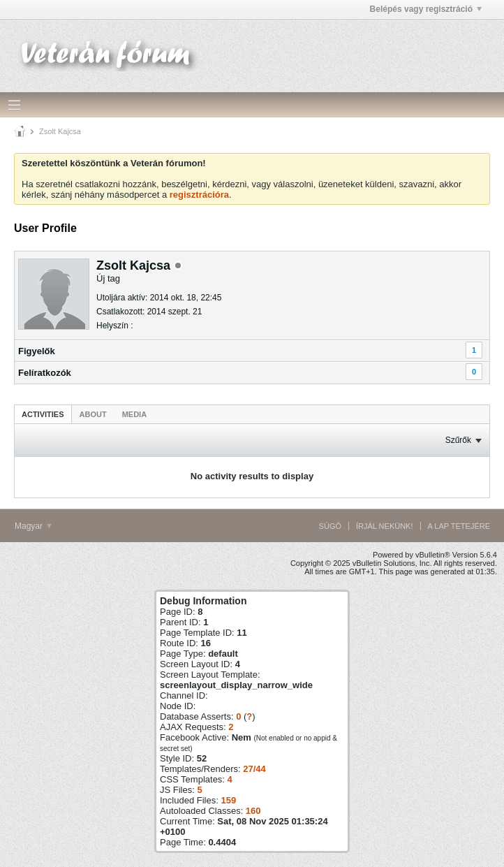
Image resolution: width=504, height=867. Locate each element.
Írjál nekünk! (385, 526)
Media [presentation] (134, 414)
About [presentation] (93, 414)
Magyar (33, 526)
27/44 (254, 769)
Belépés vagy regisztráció (426, 9)
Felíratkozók (45, 373)
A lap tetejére (459, 526)
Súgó (330, 526)
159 (228, 800)
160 (253, 811)
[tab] (43, 414)
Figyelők (37, 351)
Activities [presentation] (43, 414)
